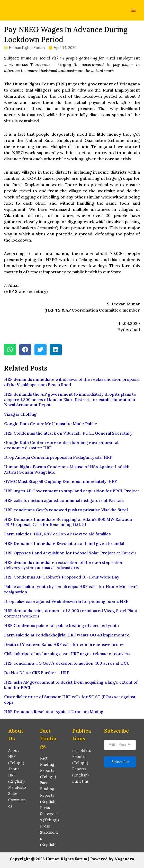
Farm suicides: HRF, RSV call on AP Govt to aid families (57, 534)
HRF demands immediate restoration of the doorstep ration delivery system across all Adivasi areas (64, 565)
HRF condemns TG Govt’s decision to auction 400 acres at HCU (67, 663)
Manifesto (17, 787)
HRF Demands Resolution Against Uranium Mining (54, 712)
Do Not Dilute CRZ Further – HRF (37, 673)
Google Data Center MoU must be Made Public (51, 424)
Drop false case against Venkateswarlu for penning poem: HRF (66, 601)
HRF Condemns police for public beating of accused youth (61, 625)
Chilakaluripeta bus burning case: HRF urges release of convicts (67, 654)
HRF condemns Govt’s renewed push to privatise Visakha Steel (66, 510)
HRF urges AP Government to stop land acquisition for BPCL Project (72, 491)
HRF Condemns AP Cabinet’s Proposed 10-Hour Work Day (62, 577)
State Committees (17, 800)
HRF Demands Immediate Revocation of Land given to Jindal (64, 543)
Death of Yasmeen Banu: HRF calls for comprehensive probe (64, 644)
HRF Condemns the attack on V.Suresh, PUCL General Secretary (68, 433)
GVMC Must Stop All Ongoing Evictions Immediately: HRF (61, 481)
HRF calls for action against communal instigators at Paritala (64, 500)
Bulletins (80, 781)
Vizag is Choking (20, 414)
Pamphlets (82, 750)
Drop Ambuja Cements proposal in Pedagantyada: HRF (58, 457)
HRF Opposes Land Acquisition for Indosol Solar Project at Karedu (70, 553)
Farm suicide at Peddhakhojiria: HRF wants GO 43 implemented (67, 635)
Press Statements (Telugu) (49, 814)
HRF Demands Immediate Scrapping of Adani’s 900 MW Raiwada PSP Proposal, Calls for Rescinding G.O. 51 (68, 522)
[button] (10, 350)
